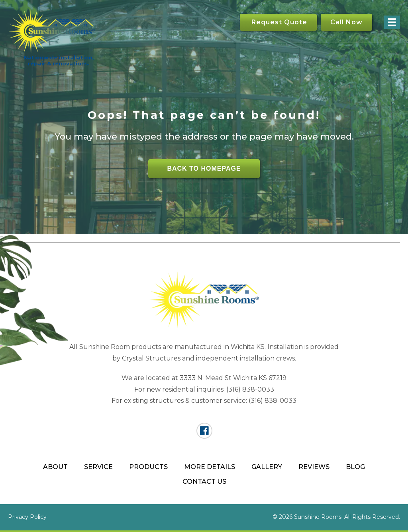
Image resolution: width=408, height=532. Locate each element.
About (55, 467)
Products (148, 467)
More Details (210, 467)
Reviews (314, 467)
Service (98, 467)
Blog (355, 467)
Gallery (267, 467)
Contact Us (204, 482)
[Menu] (392, 22)
